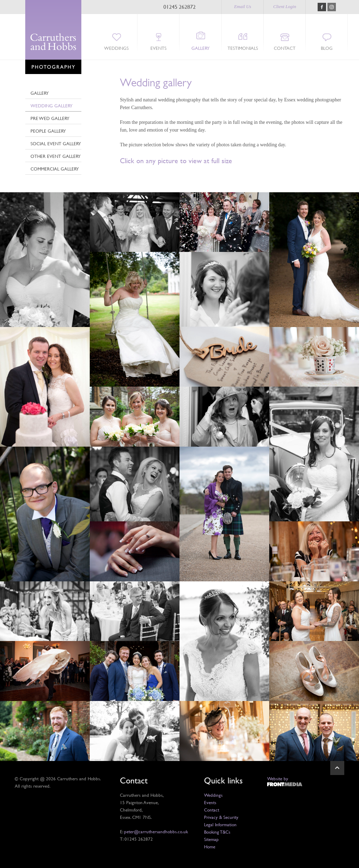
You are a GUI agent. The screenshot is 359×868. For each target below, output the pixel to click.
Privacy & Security (221, 817)
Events (158, 48)
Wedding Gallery (52, 106)
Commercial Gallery (55, 169)
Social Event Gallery (56, 143)
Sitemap (211, 839)
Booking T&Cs (217, 832)
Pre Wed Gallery (50, 118)
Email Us (243, 6)
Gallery (201, 48)
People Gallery (48, 131)
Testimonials (243, 48)
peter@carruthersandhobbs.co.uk (156, 832)
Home (210, 847)
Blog (327, 48)
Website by (278, 779)
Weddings (116, 48)
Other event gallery (56, 156)
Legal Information (220, 824)
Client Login (285, 6)
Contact (285, 48)
